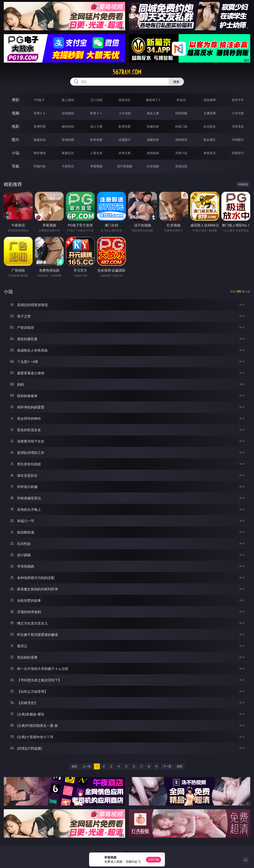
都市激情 (40, 153)
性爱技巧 (238, 153)
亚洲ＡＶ (40, 113)
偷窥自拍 (40, 140)
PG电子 (40, 100)
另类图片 (238, 140)
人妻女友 (96, 153)
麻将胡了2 (153, 100)
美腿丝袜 (153, 140)
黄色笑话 (210, 153)
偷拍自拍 (68, 126)
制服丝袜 (153, 126)
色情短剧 (181, 166)
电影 (16, 126)
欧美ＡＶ (96, 113)
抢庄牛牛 (238, 100)
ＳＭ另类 (238, 113)
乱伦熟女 (210, 126)
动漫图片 (125, 140)
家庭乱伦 (68, 153)
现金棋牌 (210, 100)
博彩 (16, 100)
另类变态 (238, 126)
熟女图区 (210, 140)
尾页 (180, 766)
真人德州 (68, 100)
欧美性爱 (125, 126)
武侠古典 (125, 153)
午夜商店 (68, 166)
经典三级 (181, 126)
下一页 (167, 766)
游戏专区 (125, 100)
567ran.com (127, 72)
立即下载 (154, 860)
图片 (16, 140)
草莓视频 (96, 166)
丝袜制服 (181, 113)
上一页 (87, 766)
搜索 (176, 82)
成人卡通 (96, 126)
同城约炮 (40, 166)
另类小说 (181, 153)
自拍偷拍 (68, 113)
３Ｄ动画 (125, 113)
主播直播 (210, 113)
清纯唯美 (181, 140)
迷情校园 (153, 153)
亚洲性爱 (40, 126)
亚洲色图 (68, 140)
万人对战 (96, 100)
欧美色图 (96, 140)
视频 (16, 113)
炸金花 (181, 100)
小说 (16, 153)
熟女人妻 (153, 113)
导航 (16, 166)
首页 (74, 766)
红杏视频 (153, 166)
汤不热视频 (125, 166)
